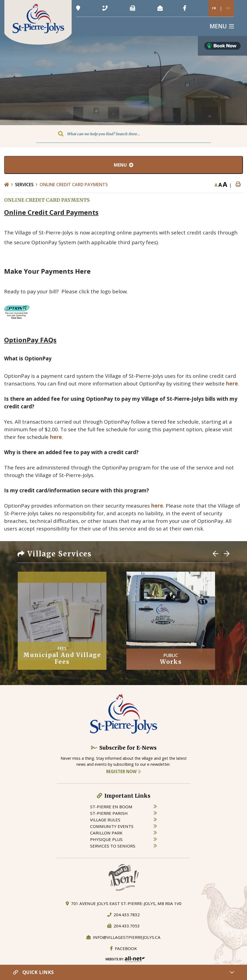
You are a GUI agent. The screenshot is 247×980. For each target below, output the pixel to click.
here (232, 383)
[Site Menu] (123, 165)
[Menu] (222, 26)
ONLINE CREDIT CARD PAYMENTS (74, 185)
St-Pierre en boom (111, 807)
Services (24, 185)
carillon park (106, 833)
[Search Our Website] (124, 134)
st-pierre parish (109, 813)
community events (112, 826)
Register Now (123, 771)
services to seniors (113, 846)
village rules (105, 820)
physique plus (106, 839)
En (228, 8)
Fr (214, 8)
